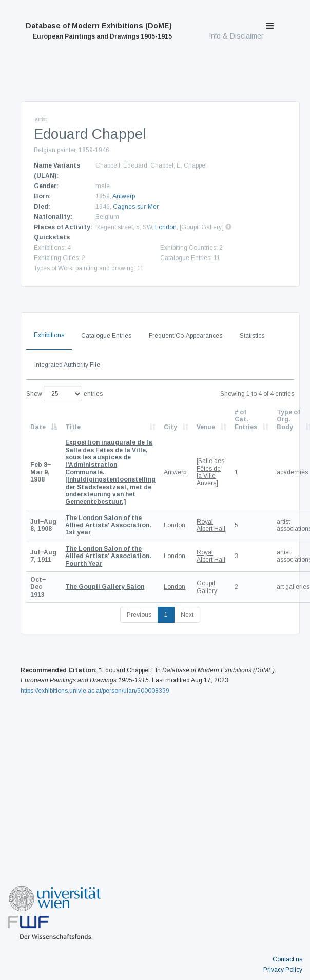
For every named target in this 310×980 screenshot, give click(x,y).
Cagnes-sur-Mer (136, 207)
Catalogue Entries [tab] (106, 336)
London (166, 227)
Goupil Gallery (207, 587)
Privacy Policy (283, 970)
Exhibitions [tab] (49, 335)
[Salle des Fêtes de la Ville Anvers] (210, 472)
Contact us (287, 959)
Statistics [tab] (252, 336)
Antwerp (124, 196)
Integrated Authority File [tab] (67, 365)
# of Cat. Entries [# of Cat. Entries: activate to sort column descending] (246, 420)
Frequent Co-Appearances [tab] (186, 336)
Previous (139, 615)
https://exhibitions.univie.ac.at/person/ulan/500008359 (95, 691)
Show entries (64, 394)
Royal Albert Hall (211, 525)
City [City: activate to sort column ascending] (170, 427)
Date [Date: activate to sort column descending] (38, 427)
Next (187, 615)
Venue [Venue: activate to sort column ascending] (206, 427)
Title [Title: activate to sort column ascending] (73, 427)
